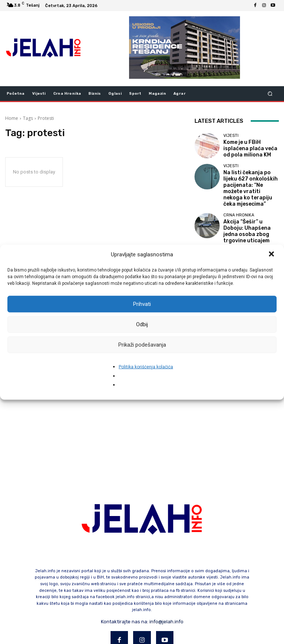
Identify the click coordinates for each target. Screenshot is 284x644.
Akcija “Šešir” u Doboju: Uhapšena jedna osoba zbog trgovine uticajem (248, 215)
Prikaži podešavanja (142, 345)
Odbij (142, 324)
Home (12, 118)
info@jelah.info (166, 588)
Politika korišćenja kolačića (146, 367)
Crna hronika (239, 204)
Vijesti (231, 137)
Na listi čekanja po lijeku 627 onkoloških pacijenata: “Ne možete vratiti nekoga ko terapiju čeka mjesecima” (250, 182)
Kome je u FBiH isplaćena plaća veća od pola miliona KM (251, 149)
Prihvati (142, 304)
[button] (272, 254)
